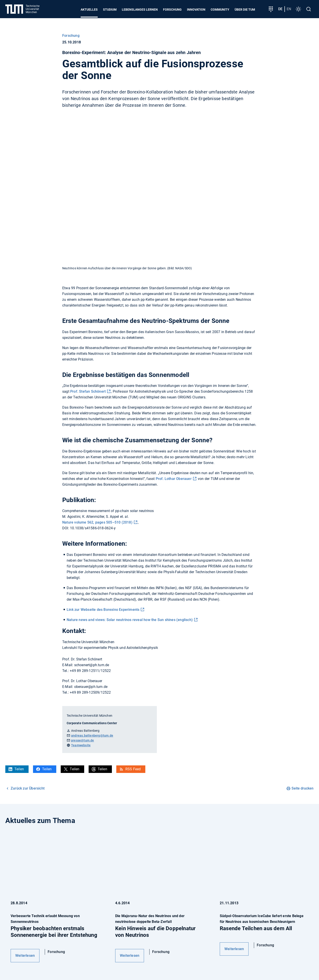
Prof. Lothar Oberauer (174, 479)
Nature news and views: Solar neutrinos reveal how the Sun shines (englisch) (130, 620)
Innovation (196, 10)
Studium (110, 10)
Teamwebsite (81, 745)
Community (220, 10)
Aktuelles (89, 10)
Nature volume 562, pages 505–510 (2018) (97, 522)
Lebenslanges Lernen (140, 10)
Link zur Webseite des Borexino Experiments (103, 610)
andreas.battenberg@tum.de (92, 735)
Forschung (172, 10)
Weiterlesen (25, 956)
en (289, 9)
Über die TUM (245, 10)
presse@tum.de (83, 740)
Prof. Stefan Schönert (88, 391)
